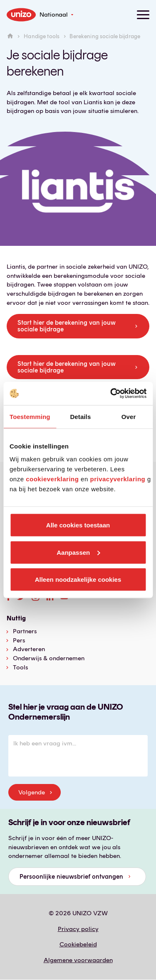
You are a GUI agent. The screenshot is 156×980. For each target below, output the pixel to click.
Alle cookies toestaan (78, 525)
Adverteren (29, 649)
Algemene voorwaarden (78, 960)
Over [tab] (129, 416)
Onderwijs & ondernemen (49, 658)
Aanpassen (78, 552)
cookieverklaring (52, 479)
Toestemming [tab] (30, 416)
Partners (25, 631)
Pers (19, 640)
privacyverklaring (118, 479)
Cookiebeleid (78, 944)
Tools (20, 667)
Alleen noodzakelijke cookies (78, 579)
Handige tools (42, 37)
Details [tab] (80, 416)
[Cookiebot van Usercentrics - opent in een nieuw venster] (111, 394)
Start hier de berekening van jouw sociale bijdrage (67, 326)
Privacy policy (78, 929)
